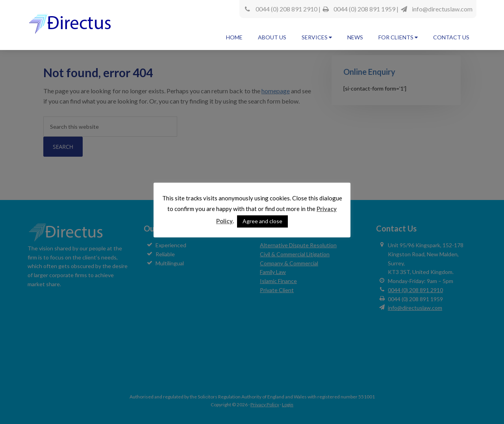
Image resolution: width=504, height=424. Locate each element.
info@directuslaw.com (442, 9)
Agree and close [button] (262, 221)
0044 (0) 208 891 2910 (286, 9)
